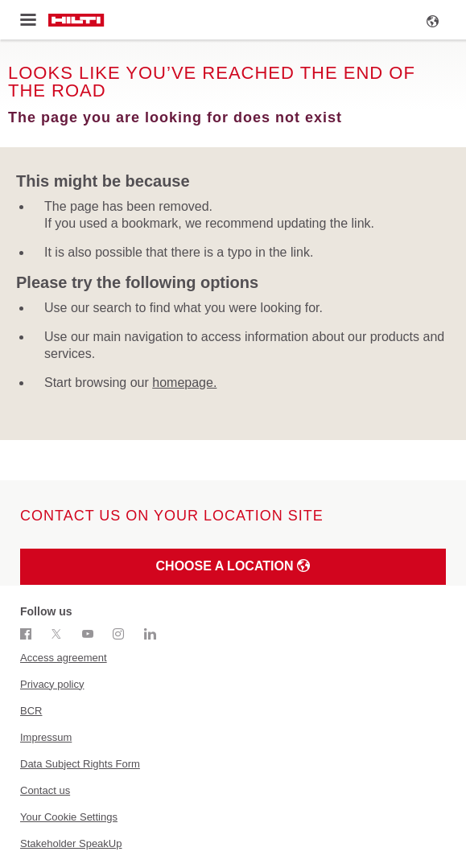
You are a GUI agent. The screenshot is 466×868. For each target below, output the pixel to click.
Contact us (45, 790)
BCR (31, 711)
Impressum (46, 737)
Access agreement (64, 658)
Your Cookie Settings (69, 817)
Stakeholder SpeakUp (71, 843)
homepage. (184, 383)
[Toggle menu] (28, 20)
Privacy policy (52, 684)
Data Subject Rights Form (80, 764)
